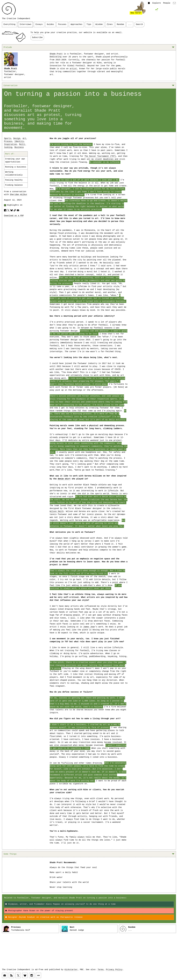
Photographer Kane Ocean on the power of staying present (39, 911)
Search (139, 24)
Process (8, 141)
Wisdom (99, 24)
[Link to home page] (9, 9)
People (167, 3)
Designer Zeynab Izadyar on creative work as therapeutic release (44, 917)
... (130, 24)
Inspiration (10, 144)
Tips (89, 24)
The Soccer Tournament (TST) (100, 156)
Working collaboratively (14, 174)
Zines (110, 24)
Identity (19, 141)
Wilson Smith (57, 511)
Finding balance (14, 185)
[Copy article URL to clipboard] (15, 210)
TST (79, 411)
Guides (50, 24)
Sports (8, 139)
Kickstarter (71, 970)
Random (120, 24)
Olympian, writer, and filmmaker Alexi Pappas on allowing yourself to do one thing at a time (61, 904)
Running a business (16, 167)
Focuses (62, 24)
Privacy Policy (114, 970)
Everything (9, 24)
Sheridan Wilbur (19, 195)
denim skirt (64, 479)
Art (24, 139)
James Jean (89, 627)
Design (17, 139)
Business (19, 147)
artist (73, 69)
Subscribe (37, 37)
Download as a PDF (14, 216)
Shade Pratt (11, 69)
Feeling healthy (14, 180)
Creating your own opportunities (15, 160)
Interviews (25, 24)
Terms (101, 970)
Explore (157, 3)
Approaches (76, 24)
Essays (39, 24)
